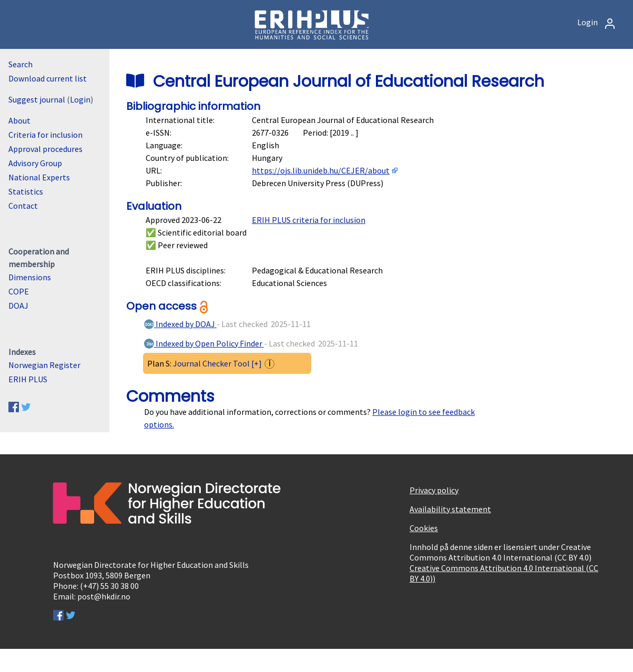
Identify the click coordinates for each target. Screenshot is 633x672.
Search (21, 64)
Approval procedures (45, 149)
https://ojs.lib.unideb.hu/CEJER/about (321, 170)
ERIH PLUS (28, 379)
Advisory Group (35, 163)
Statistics (26, 191)
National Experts (39, 177)
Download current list (48, 78)
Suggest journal (37, 99)
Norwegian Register (44, 365)
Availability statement (450, 509)
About (19, 120)
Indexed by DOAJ (180, 324)
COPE (19, 291)
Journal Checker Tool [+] (217, 363)
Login (597, 22)
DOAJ (18, 306)
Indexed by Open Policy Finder (203, 343)
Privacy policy (434, 490)
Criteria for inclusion (45, 135)
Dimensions (30, 277)
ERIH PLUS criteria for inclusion (309, 220)
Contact (23, 206)
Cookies (424, 528)
